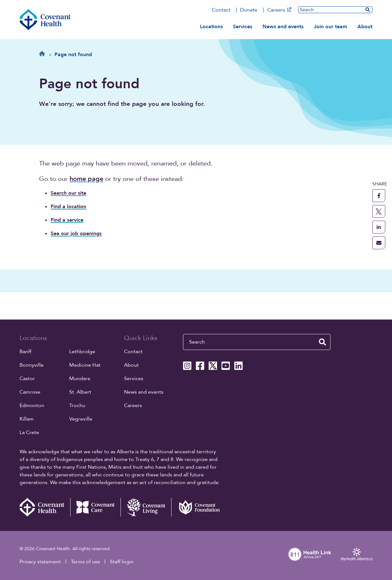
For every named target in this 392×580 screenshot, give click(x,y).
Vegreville (81, 419)
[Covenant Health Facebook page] (200, 366)
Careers (279, 10)
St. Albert (80, 392)
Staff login (122, 562)
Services (243, 27)
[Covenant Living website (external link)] (146, 507)
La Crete (29, 432)
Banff (25, 352)
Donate (249, 10)
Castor (27, 379)
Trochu (77, 405)
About (365, 27)
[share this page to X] (379, 211)
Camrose (30, 392)
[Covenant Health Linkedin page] (238, 366)
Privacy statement (40, 562)
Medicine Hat (85, 365)
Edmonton (32, 405)
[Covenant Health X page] (213, 366)
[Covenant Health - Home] (45, 507)
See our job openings (76, 234)
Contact (221, 10)
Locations (211, 27)
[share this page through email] (379, 243)
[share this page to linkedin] (379, 227)
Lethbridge (82, 352)
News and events (283, 27)
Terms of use (85, 562)
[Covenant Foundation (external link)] (196, 507)
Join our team (330, 27)
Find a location (68, 207)
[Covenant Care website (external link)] (96, 507)
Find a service (67, 220)
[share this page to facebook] (379, 196)
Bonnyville (32, 365)
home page (86, 179)
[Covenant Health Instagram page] (187, 366)
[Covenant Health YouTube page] (226, 366)
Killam (27, 419)
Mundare (80, 379)
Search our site (68, 193)
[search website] (368, 10)
